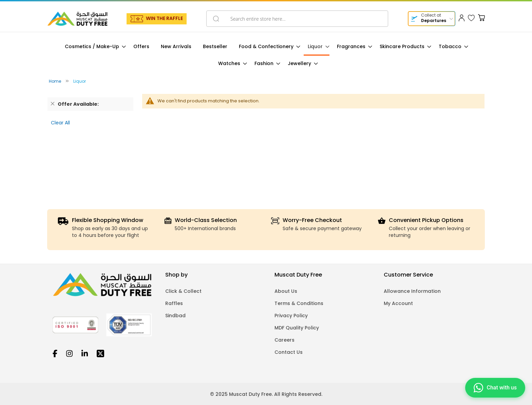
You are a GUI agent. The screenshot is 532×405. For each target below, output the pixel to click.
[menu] (266, 55)
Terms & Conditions (299, 303)
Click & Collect (183, 291)
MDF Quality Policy (297, 328)
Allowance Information (412, 291)
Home (55, 81)
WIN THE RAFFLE (164, 18)
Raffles (174, 303)
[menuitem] (93, 47)
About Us (286, 291)
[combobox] (297, 19)
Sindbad (175, 316)
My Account (398, 303)
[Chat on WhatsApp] (495, 387)
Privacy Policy (291, 316)
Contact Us (289, 352)
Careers (284, 340)
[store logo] (77, 19)
